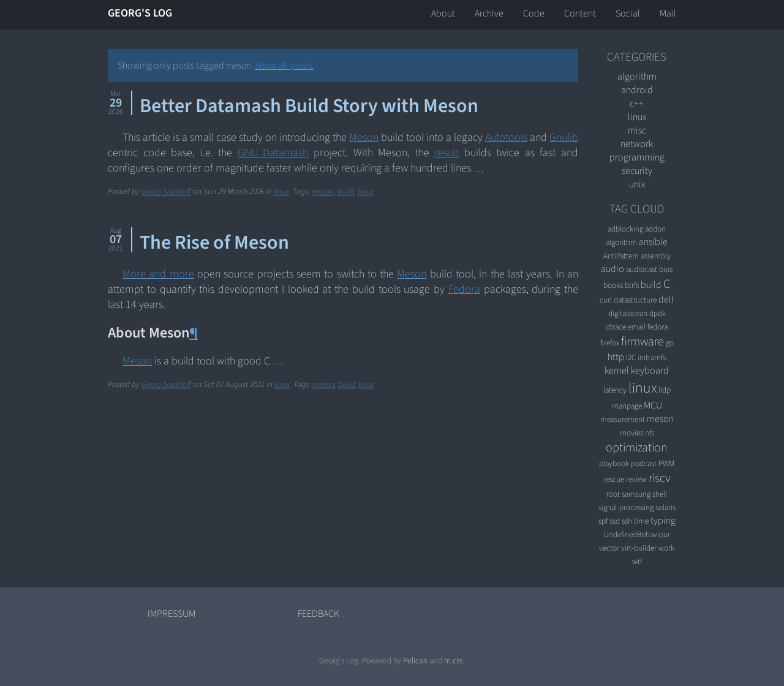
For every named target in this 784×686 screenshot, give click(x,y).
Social (628, 13)
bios (666, 269)
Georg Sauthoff (166, 191)
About (443, 13)
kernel (617, 371)
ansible (653, 242)
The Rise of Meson (214, 243)
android (637, 90)
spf (603, 521)
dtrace (616, 327)
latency (615, 390)
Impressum (171, 614)
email (637, 327)
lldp (665, 390)
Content (580, 13)
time (641, 521)
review (636, 479)
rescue (614, 479)
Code (534, 13)
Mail (668, 13)
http (616, 357)
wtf (637, 561)
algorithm (637, 77)
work (666, 548)
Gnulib (564, 138)
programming (637, 157)
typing (663, 521)
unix (637, 184)
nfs (650, 433)
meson (323, 191)
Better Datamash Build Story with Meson (309, 106)
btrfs (632, 285)
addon (655, 229)
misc (637, 130)
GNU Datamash (273, 153)
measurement (623, 419)
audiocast (642, 269)
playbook (614, 463)
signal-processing (626, 507)
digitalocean (628, 313)
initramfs (652, 357)
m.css (453, 661)
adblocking (625, 229)
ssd (615, 521)
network (637, 144)
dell (666, 300)
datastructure (635, 300)
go (670, 343)
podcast (644, 463)
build (346, 191)
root (613, 494)
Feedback (318, 614)
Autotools (506, 138)
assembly (656, 256)
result (447, 153)
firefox (610, 343)
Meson (364, 138)
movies (631, 433)
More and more (158, 274)
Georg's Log (140, 13)
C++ (637, 104)
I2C (631, 357)
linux (281, 191)
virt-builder (639, 548)
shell (660, 494)
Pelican (415, 661)
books (613, 285)
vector (609, 548)
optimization (637, 448)
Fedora (464, 289)
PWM (666, 463)
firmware (643, 342)
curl (606, 300)
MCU (653, 405)
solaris (665, 507)
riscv (659, 478)
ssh (627, 521)
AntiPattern (621, 256)
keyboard (650, 371)
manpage (627, 406)
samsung (636, 494)
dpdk (658, 313)
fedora (658, 327)
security (637, 171)
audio (612, 269)
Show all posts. (284, 66)
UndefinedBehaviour (637, 534)
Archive (489, 13)
